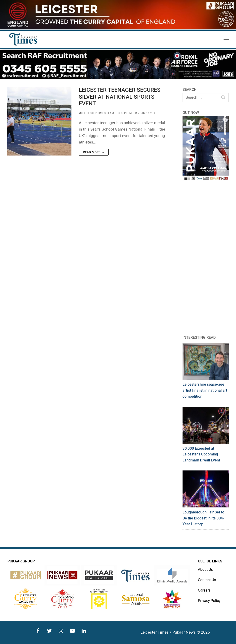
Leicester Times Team (96, 113)
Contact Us (207, 580)
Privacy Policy (209, 601)
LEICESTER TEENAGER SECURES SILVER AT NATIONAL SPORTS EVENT (120, 97)
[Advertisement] (206, 258)
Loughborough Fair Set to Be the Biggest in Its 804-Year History (203, 518)
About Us (205, 569)
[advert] (118, 28)
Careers (204, 590)
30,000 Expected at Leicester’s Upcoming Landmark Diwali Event (201, 454)
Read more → (94, 152)
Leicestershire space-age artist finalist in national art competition (205, 390)
